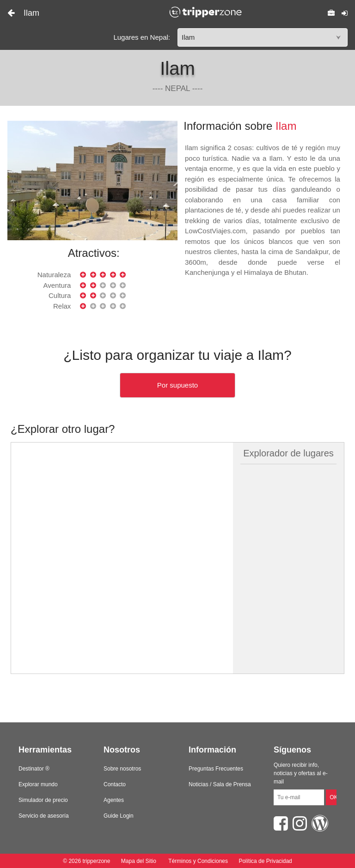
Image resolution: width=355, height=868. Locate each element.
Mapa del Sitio (138, 861)
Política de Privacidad (265, 861)
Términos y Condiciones (198, 861)
